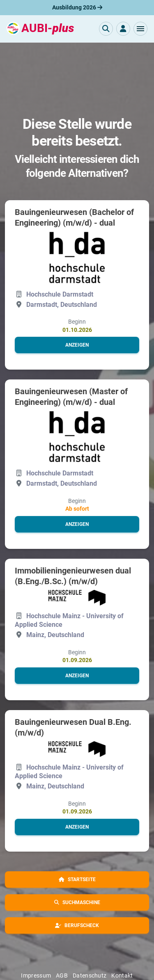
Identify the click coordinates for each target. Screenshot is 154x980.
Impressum (36, 975)
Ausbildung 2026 (77, 7)
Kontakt (122, 975)
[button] (140, 29)
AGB (62, 975)
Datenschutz (90, 975)
